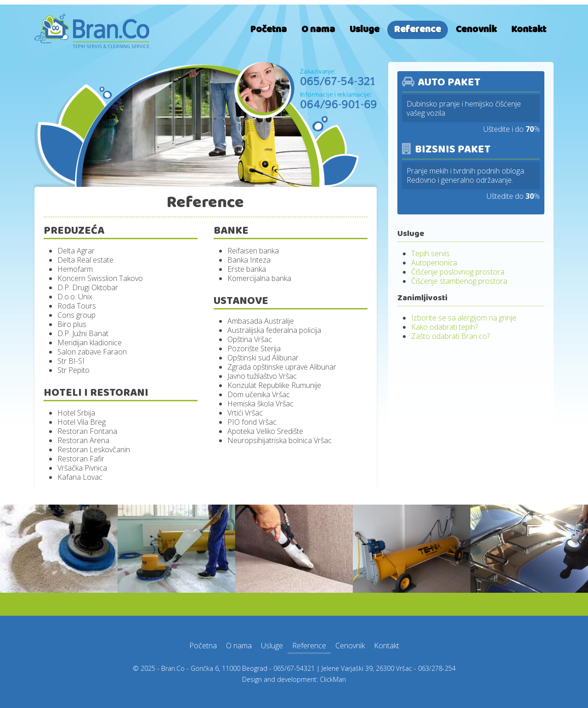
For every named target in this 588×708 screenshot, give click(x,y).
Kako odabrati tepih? (444, 327)
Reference (418, 30)
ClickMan (333, 679)
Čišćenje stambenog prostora (459, 281)
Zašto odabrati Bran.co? (450, 336)
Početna (269, 30)
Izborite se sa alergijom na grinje (464, 318)
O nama (318, 30)
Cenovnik (476, 30)
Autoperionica (434, 263)
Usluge (365, 30)
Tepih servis (430, 253)
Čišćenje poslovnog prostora (458, 272)
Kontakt (529, 30)
